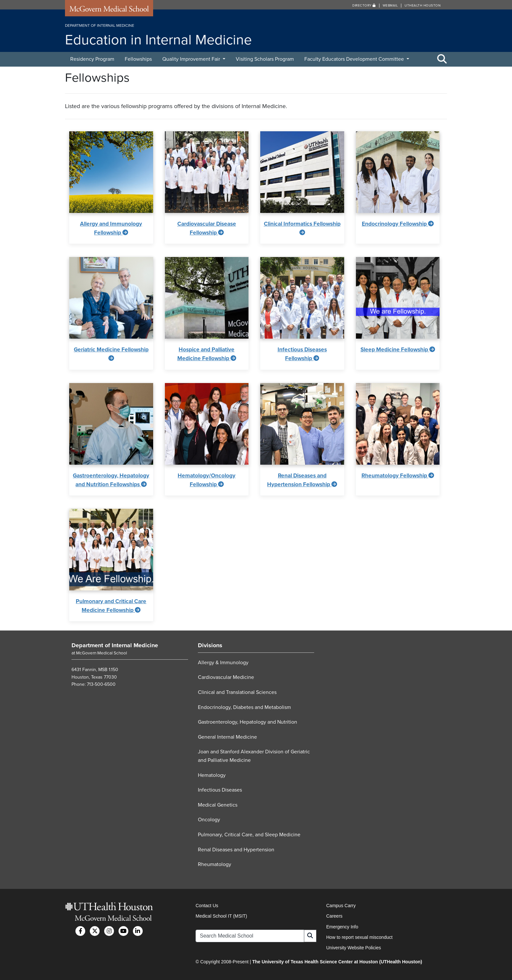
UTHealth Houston (423, 6)
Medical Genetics (218, 805)
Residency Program (92, 59)
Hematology (212, 775)
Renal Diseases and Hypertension (236, 850)
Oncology (209, 820)
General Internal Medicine (227, 737)
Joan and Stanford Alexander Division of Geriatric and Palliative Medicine (254, 756)
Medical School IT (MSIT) (221, 916)
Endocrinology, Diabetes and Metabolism (244, 707)
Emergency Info (342, 927)
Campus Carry (341, 906)
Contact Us (207, 906)
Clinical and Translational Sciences (237, 692)
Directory (364, 6)
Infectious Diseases (220, 790)
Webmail (390, 6)
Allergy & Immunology (223, 663)
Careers (334, 916)
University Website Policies (354, 948)
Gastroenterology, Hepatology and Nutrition (248, 722)
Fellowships (138, 59)
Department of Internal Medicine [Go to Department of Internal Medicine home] (115, 645)
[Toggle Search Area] (442, 59)
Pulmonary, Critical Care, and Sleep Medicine (249, 835)
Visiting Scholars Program (265, 59)
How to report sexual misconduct (359, 937)
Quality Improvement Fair (192, 59)
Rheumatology (215, 864)
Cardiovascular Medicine (226, 677)
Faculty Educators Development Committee (355, 59)
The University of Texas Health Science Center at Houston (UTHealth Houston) (337, 962)
